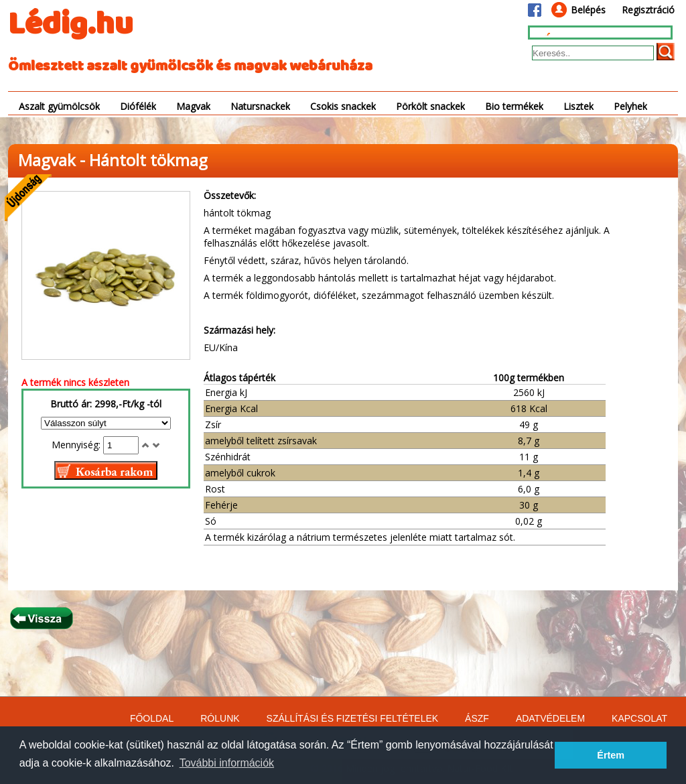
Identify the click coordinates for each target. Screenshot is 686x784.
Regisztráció (648, 10)
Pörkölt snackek (430, 106)
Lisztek (578, 106)
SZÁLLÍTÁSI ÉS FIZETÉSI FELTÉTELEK (352, 718)
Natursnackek (260, 106)
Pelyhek (630, 106)
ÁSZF (477, 718)
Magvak (193, 106)
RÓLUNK (220, 718)
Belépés (588, 10)
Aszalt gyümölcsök (59, 106)
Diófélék (138, 106)
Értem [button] (611, 755)
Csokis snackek (343, 106)
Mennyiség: (77, 445)
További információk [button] (227, 763)
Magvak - (54, 160)
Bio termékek (514, 106)
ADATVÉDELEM (550, 718)
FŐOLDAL (152, 718)
